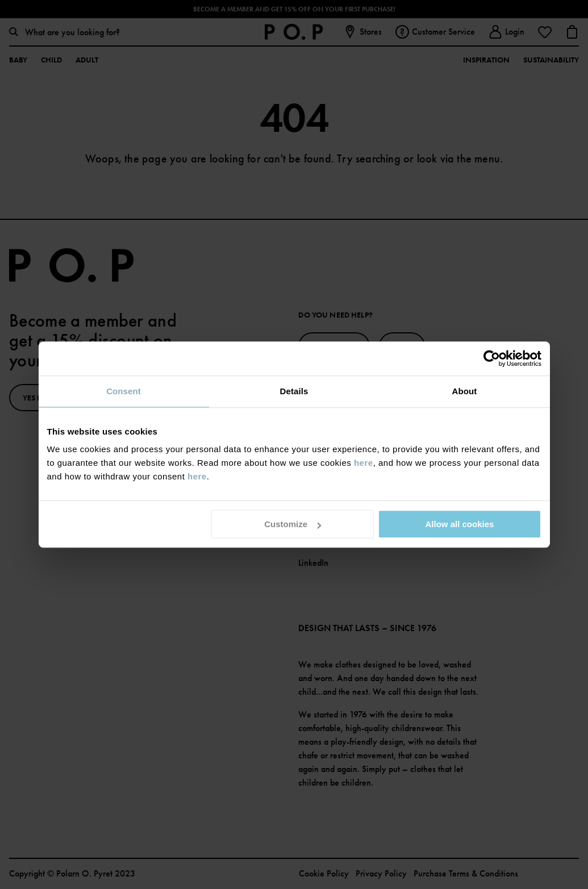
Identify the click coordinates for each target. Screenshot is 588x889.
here (364, 463)
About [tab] (465, 391)
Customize (293, 524)
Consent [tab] (124, 391)
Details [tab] (294, 391)
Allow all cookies (460, 524)
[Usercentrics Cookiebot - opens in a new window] (492, 358)
